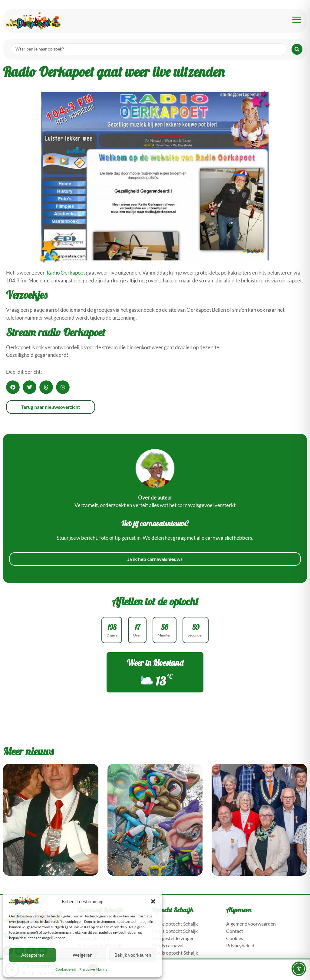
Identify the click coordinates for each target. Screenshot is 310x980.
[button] (153, 901)
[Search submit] (297, 49)
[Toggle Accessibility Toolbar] (299, 969)
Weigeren (82, 955)
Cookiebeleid (66, 969)
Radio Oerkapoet (66, 273)
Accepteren (33, 955)
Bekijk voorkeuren (133, 955)
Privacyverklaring (93, 969)
